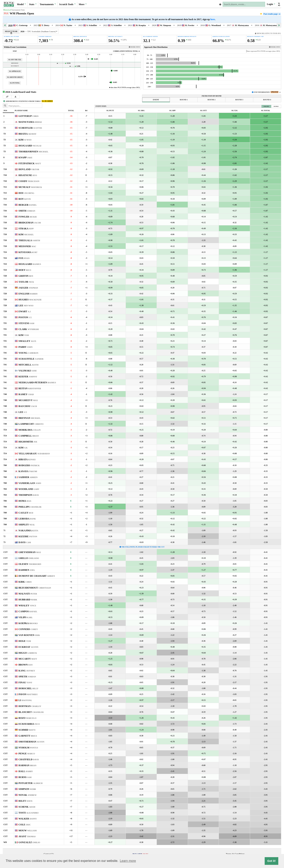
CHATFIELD (29, 759)
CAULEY (26, 513)
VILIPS (26, 617)
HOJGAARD (30, 146)
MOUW (28, 831)
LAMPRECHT (31, 424)
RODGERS (29, 465)
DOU (26, 193)
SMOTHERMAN (31, 742)
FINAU (25, 682)
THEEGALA (29, 240)
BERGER (28, 205)
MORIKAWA (30, 430)
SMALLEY (27, 341)
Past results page (271, 14)
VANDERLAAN (30, 483)
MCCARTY (28, 659)
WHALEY (27, 606)
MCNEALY (30, 187)
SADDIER (28, 477)
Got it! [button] (271, 861)
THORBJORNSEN (33, 152)
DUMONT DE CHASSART (37, 576)
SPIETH (27, 677)
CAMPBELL (29, 436)
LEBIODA (27, 519)
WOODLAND (29, 489)
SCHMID (27, 730)
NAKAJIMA (28, 531)
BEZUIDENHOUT (35, 588)
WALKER (28, 819)
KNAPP (25, 157)
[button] (279, 4)
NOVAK (28, 795)
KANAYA (28, 471)
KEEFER (28, 377)
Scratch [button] (67, 4)
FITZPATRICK (30, 163)
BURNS (25, 777)
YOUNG (28, 353)
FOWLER (28, 217)
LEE (26, 306)
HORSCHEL (28, 688)
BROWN (26, 665)
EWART (25, 311)
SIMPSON (27, 789)
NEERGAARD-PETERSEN (37, 382)
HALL (26, 771)
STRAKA (26, 229)
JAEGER (28, 288)
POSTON (25, 317)
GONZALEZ (29, 842)
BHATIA (28, 134)
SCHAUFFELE (31, 359)
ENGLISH (28, 294)
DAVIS (25, 542)
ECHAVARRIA (29, 724)
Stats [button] (33, 4)
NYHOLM (28, 748)
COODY (29, 181)
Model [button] (21, 4)
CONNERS (28, 629)
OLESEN (30, 564)
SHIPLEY (27, 525)
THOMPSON (29, 495)
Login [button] (271, 4)
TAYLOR (26, 282)
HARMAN (28, 765)
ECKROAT (28, 647)
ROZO (28, 718)
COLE (25, 825)
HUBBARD (28, 600)
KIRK (25, 582)
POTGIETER (31, 783)
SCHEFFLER (30, 128)
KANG (27, 671)
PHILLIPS (30, 507)
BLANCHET (31, 712)
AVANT (27, 836)
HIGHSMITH (28, 442)
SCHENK (27, 807)
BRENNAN (29, 418)
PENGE (27, 754)
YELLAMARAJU (34, 454)
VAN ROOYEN (29, 635)
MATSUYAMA (30, 122)
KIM (25, 140)
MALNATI (28, 594)
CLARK (29, 329)
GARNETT (28, 736)
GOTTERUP (28, 116)
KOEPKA (28, 623)
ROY (25, 199)
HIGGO (28, 653)
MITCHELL (28, 365)
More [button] (83, 4)
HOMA (25, 501)
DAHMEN (27, 570)
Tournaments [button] (48, 4)
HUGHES (30, 300)
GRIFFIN (26, 276)
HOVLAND (29, 169)
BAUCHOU (28, 406)
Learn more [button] (128, 861)
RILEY (25, 801)
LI (25, 700)
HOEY (25, 270)
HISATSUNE (28, 175)
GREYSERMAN (30, 552)
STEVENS (26, 323)
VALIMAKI (28, 371)
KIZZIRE (28, 536)
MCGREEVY (28, 400)
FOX (24, 258)
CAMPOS (28, 611)
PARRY (26, 347)
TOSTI (29, 813)
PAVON (28, 694)
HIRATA (27, 459)
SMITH (27, 211)
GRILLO (29, 558)
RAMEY (26, 394)
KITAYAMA (28, 252)
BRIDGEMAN (30, 223)
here (213, 19)
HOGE (25, 641)
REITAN (30, 388)
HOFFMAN (30, 706)
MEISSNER (27, 246)
